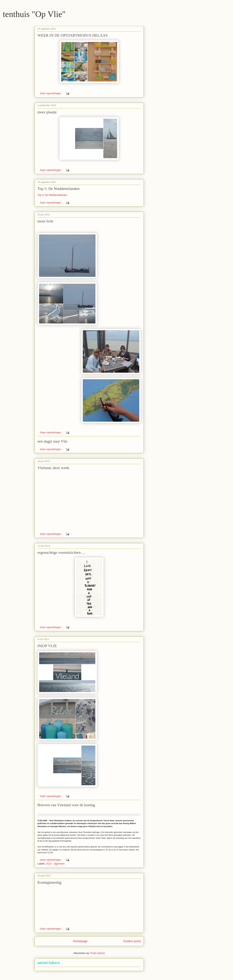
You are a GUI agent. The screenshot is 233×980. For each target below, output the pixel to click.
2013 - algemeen (55, 864)
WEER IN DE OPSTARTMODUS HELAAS (73, 35)
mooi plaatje (47, 112)
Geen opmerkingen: (51, 93)
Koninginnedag (49, 882)
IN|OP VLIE (47, 646)
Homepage (80, 941)
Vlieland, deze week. (54, 468)
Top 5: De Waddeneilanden (59, 189)
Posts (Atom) (98, 953)
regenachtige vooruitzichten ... (61, 552)
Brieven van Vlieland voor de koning (66, 805)
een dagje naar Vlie (52, 441)
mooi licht (45, 221)
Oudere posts (132, 941)
